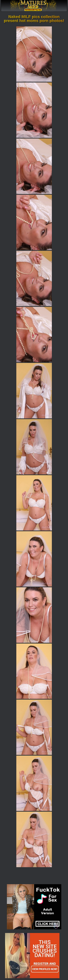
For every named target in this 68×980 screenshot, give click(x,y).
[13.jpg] (34, 727)
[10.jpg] (34, 559)
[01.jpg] (34, 54)
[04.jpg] (34, 222)
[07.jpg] (34, 391)
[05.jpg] (34, 278)
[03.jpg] (34, 166)
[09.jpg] (34, 503)
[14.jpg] (34, 783)
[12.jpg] (34, 671)
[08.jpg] (34, 447)
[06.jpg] (34, 335)
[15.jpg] (34, 839)
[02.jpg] (34, 110)
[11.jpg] (34, 615)
